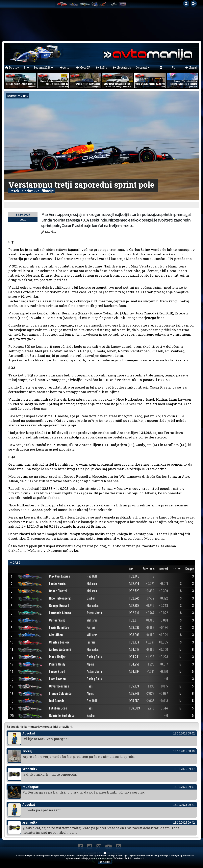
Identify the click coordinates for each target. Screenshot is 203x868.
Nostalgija (122, 67)
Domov (12, 67)
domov (12, 96)
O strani (143, 67)
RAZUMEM (105, 862)
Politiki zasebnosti (134, 858)
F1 (26, 67)
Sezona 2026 (43, 67)
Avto (64, 67)
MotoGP (83, 67)
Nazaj (191, 67)
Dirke (24, 96)
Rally (102, 67)
